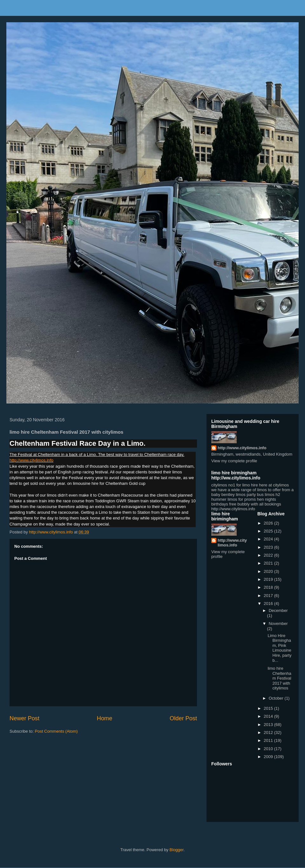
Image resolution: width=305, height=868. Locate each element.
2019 (269, 579)
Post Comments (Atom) (56, 731)
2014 (269, 716)
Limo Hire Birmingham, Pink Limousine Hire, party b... (279, 648)
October (277, 698)
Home (105, 718)
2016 (269, 604)
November (278, 624)
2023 (269, 547)
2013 (269, 725)
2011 (269, 740)
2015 (269, 708)
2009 (269, 757)
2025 (269, 531)
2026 (269, 523)
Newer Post (24, 718)
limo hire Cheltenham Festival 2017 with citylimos (279, 678)
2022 (269, 555)
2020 (269, 571)
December (278, 610)
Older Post (183, 718)
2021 (269, 563)
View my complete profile (234, 461)
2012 (269, 732)
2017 (269, 596)
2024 (269, 539)
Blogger (177, 850)
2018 (269, 587)
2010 (269, 749)
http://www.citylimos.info (31, 460)
